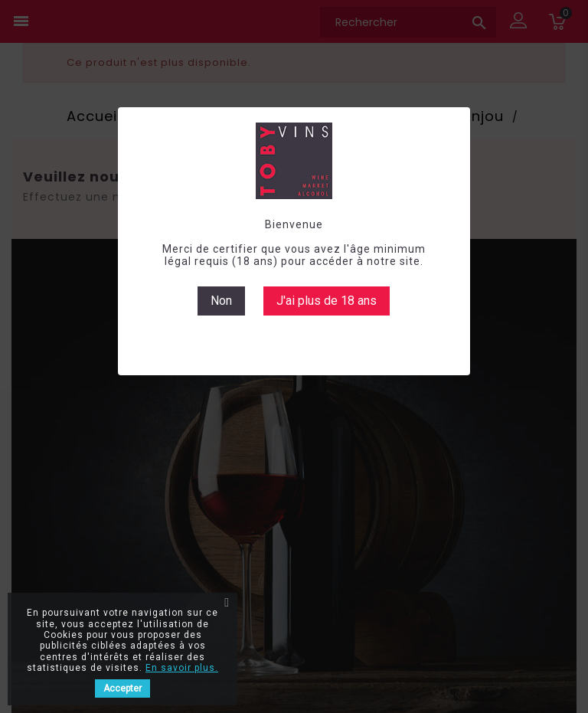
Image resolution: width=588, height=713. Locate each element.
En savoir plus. (182, 668)
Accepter (122, 688)
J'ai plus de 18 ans (327, 301)
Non (221, 301)
